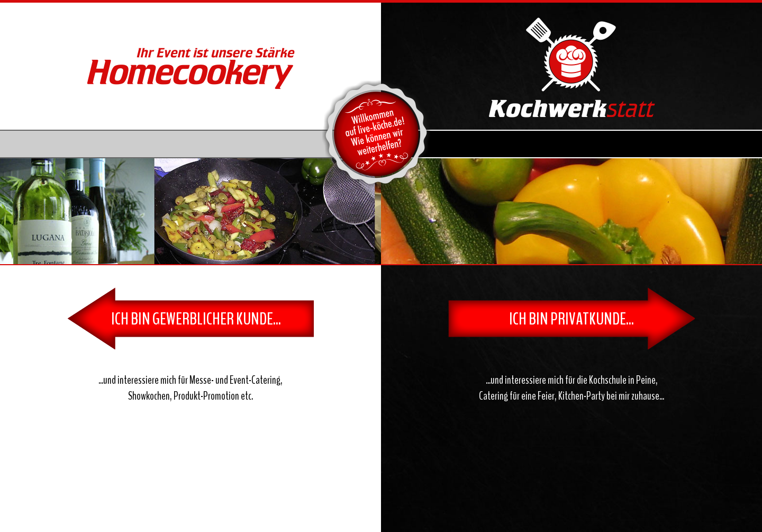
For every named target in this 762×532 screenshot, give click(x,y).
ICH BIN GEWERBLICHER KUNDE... (196, 319)
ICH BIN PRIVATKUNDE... (571, 319)
